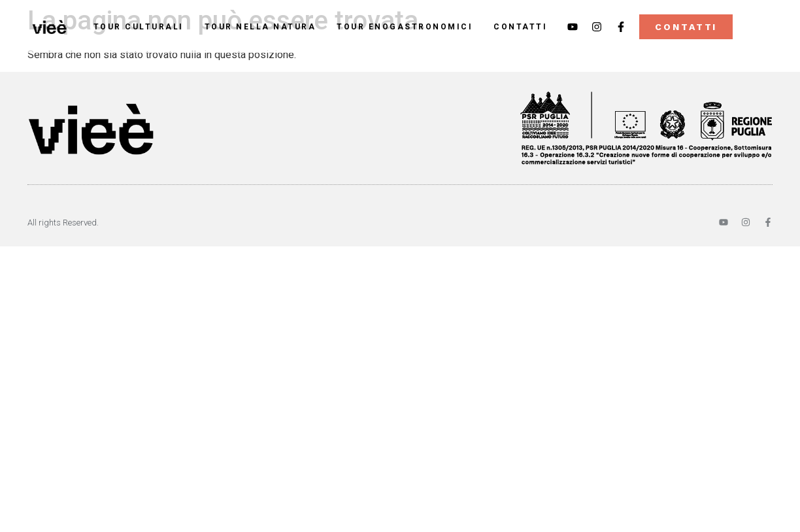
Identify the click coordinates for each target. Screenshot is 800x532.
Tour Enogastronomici (405, 27)
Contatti (520, 27)
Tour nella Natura (260, 27)
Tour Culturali (139, 27)
